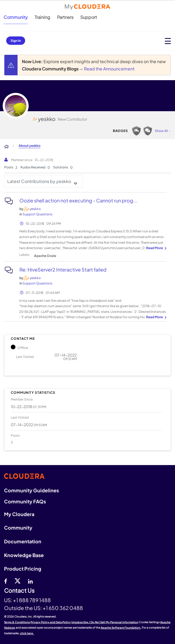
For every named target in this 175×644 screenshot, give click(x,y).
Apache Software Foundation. (121, 628)
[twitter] (18, 581)
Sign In (16, 41)
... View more (156, 248)
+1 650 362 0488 (63, 608)
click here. (27, 633)
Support (89, 17)
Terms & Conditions (17, 622)
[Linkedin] (30, 581)
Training (42, 17)
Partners (65, 17)
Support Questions (38, 214)
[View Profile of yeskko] (35, 209)
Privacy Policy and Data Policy (51, 622)
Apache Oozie (45, 256)
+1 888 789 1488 (32, 600)
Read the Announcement (109, 69)
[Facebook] (6, 581)
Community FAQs (25, 501)
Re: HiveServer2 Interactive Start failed (63, 270)
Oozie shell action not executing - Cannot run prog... (78, 200)
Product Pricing (23, 569)
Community (16, 17)
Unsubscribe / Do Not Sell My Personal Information (105, 622)
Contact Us (19, 591)
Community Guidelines (31, 490)
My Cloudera (19, 514)
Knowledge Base (24, 555)
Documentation (23, 541)
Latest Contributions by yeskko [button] (39, 181)
